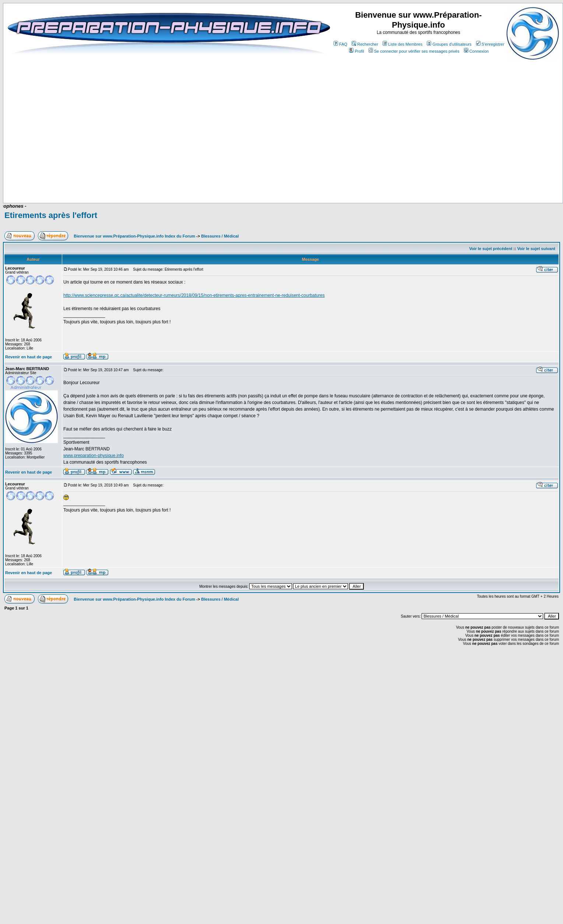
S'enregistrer (490, 44)
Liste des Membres (402, 44)
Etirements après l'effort (51, 215)
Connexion (476, 51)
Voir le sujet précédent (491, 249)
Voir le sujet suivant (536, 249)
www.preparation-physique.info (94, 456)
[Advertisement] (274, 181)
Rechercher (365, 44)
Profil (356, 51)
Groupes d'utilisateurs (449, 44)
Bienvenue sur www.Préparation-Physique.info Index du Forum (134, 236)
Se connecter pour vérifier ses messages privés (414, 51)
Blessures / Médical (220, 236)
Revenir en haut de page (29, 357)
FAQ (340, 44)
